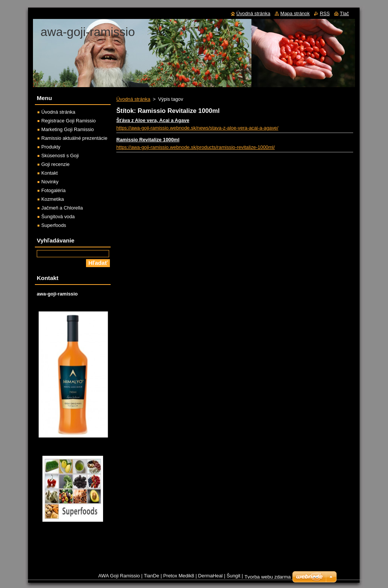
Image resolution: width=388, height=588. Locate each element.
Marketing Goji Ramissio (68, 129)
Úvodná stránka (133, 99)
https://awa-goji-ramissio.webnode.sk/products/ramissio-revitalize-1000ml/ (196, 147)
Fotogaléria (53, 190)
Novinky (50, 182)
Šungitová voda (58, 217)
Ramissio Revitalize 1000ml (148, 140)
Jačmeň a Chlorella (62, 208)
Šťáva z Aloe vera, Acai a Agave (153, 120)
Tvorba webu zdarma (268, 577)
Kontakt (49, 173)
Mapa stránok (295, 13)
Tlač (344, 13)
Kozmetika (53, 199)
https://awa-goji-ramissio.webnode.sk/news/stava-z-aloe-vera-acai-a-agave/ (197, 128)
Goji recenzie (56, 164)
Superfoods (54, 225)
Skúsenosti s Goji (60, 156)
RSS (325, 13)
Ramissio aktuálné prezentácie (74, 138)
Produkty (51, 147)
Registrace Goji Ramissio (69, 121)
